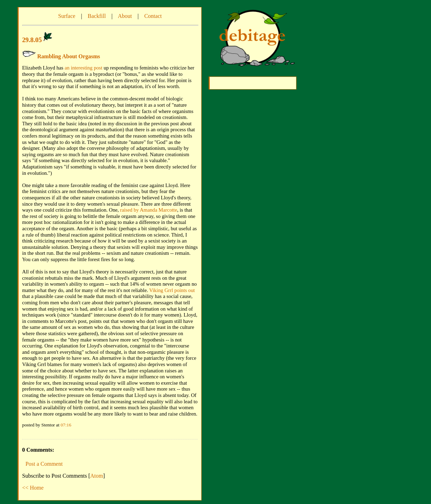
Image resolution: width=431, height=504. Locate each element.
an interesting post (83, 68)
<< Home (33, 488)
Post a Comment (44, 464)
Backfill (97, 16)
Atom (97, 476)
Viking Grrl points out (172, 290)
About (125, 16)
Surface (67, 16)
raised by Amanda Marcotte (149, 210)
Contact (153, 16)
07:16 (66, 425)
